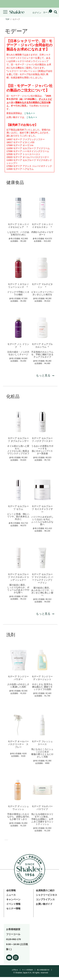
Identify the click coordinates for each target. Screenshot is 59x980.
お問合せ (15, 970)
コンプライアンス (45, 899)
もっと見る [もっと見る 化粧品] (45, 614)
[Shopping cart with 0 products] (48, 12)
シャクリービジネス (46, 895)
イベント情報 (13, 904)
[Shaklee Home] (17, 12)
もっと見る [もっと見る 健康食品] (45, 375)
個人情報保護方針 (43, 970)
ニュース (11, 895)
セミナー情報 (13, 908)
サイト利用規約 (28, 970)
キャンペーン (13, 899)
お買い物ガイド (44, 904)
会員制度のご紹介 (45, 890)
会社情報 (11, 890)
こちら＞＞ (30, 113)
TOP (7, 19)
